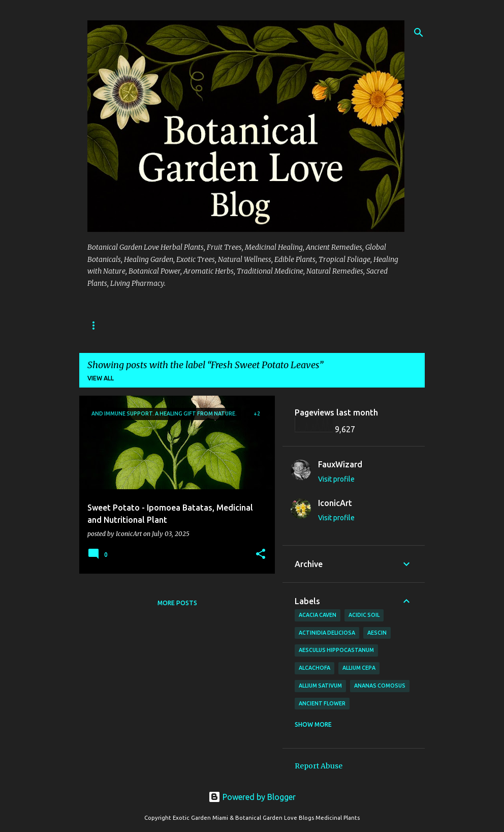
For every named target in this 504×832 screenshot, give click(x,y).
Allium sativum (320, 686)
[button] (261, 555)
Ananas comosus (380, 686)
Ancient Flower (322, 703)
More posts (177, 603)
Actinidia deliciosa (327, 633)
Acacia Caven (318, 615)
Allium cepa (359, 668)
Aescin (377, 633)
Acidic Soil (364, 615)
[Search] (419, 33)
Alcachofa (314, 668)
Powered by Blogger (252, 797)
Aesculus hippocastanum (336, 650)
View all (101, 378)
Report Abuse (319, 766)
